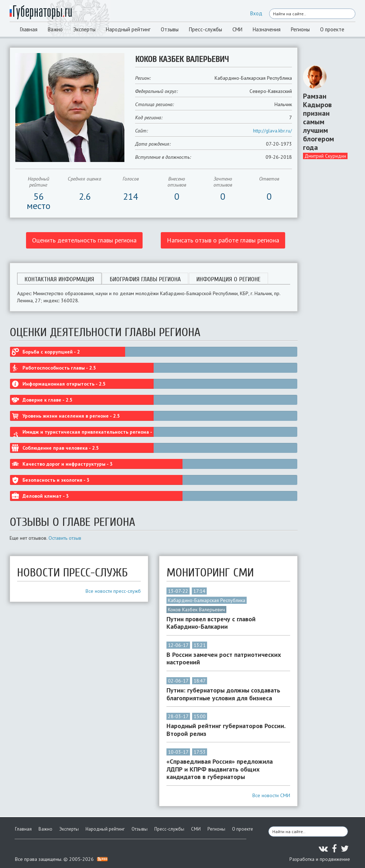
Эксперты (84, 29)
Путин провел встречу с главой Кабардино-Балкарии (211, 623)
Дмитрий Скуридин (325, 156)
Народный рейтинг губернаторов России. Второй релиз (226, 730)
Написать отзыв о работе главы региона (223, 240)
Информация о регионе (228, 279)
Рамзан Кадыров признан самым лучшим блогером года (318, 122)
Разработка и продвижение (320, 859)
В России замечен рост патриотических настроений (224, 658)
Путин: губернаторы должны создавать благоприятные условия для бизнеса (223, 694)
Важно (55, 29)
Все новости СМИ (271, 795)
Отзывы (170, 29)
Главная (29, 29)
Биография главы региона (145, 279)
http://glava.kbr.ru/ (273, 131)
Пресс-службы (205, 29)
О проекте (332, 29)
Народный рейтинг (128, 29)
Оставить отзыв (65, 538)
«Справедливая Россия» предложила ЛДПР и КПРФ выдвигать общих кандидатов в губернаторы (220, 769)
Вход (256, 13)
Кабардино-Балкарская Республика (207, 600)
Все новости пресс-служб (113, 591)
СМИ (237, 29)
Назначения (267, 29)
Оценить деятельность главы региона (84, 240)
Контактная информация (59, 279)
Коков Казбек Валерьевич (196, 610)
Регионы (300, 29)
